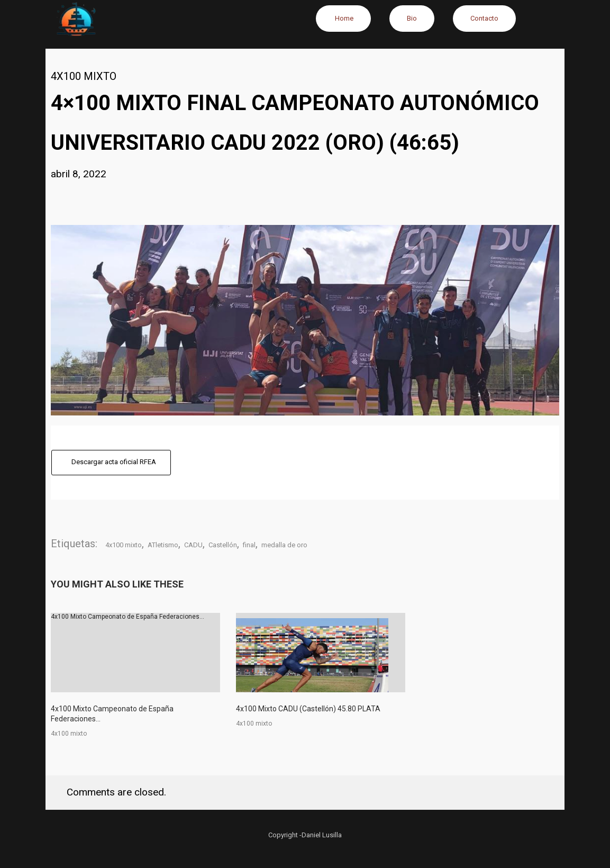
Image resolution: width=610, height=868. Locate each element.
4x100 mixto (84, 76)
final (249, 545)
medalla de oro (284, 545)
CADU (193, 545)
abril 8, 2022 (79, 174)
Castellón (223, 545)
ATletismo (163, 545)
